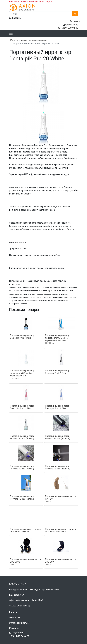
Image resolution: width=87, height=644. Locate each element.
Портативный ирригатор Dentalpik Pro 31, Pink (22, 407)
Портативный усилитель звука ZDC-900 (60, 561)
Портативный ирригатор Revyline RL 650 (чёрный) (58, 437)
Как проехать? (16, 595)
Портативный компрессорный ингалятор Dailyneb (25, 530)
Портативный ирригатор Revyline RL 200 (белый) (22, 437)
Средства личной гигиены (34, 40)
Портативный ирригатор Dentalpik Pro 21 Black (22, 337)
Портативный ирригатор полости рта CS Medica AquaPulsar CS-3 (22, 373)
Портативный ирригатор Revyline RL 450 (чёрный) (58, 467)
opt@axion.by (72, 25)
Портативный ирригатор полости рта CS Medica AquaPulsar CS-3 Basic (57, 338)
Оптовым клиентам (19, 623)
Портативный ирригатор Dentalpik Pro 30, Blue (57, 407)
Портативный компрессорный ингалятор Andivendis (60, 530)
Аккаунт (75, 21)
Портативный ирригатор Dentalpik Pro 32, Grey (57, 372)
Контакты (14, 628)
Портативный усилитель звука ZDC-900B (25, 561)
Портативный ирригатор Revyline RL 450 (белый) (22, 498)
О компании (15, 618)
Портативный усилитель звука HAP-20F (60, 498)
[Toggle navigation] (11, 33)
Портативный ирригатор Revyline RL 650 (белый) (22, 467)
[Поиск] (41, 14)
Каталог (14, 40)
